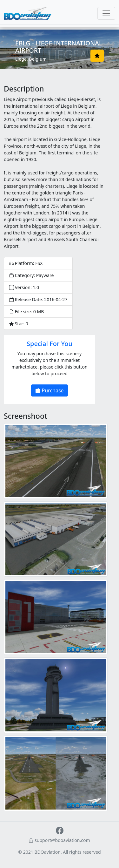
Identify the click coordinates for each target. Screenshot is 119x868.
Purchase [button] (49, 390)
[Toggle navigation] (106, 13)
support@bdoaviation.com (59, 840)
